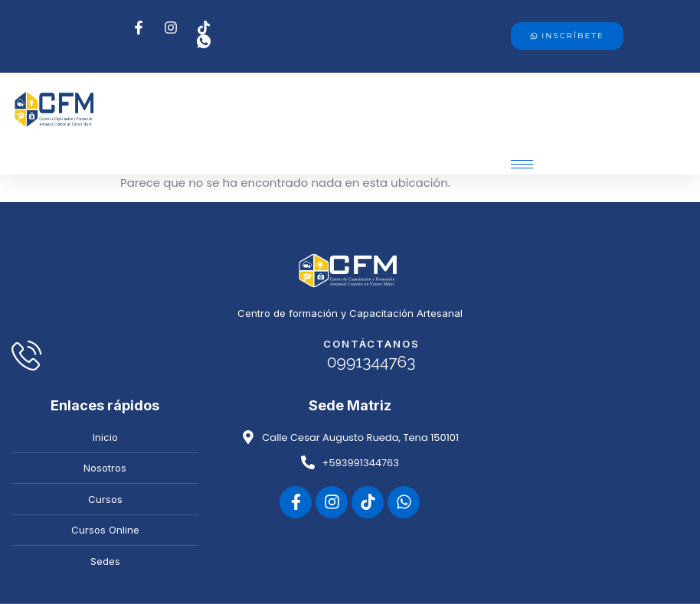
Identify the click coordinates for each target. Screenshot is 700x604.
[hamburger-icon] (522, 164)
